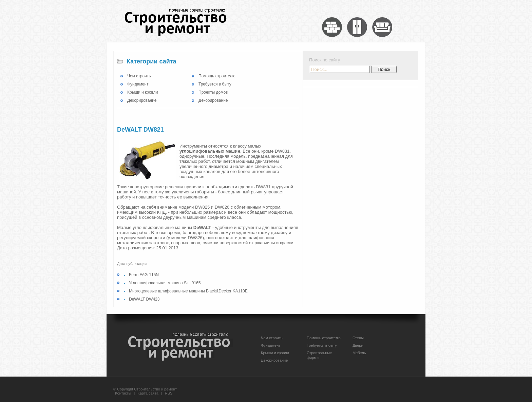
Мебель (359, 353)
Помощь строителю (217, 76)
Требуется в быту (215, 84)
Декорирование (142, 100)
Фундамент (138, 84)
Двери (358, 345)
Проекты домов (213, 92)
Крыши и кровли (142, 92)
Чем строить (139, 76)
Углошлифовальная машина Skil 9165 (165, 283)
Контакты (123, 393)
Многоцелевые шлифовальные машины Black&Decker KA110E (188, 291)
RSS (169, 393)
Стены (358, 338)
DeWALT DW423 (144, 299)
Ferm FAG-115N (144, 275)
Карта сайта (148, 393)
